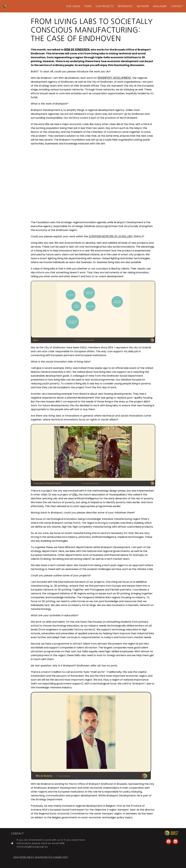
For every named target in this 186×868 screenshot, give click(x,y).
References (125, 6)
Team (88, 6)
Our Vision (73, 6)
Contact (177, 6)
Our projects (105, 6)
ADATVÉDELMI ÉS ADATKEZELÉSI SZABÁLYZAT (41, 858)
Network (143, 6)
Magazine (160, 6)
